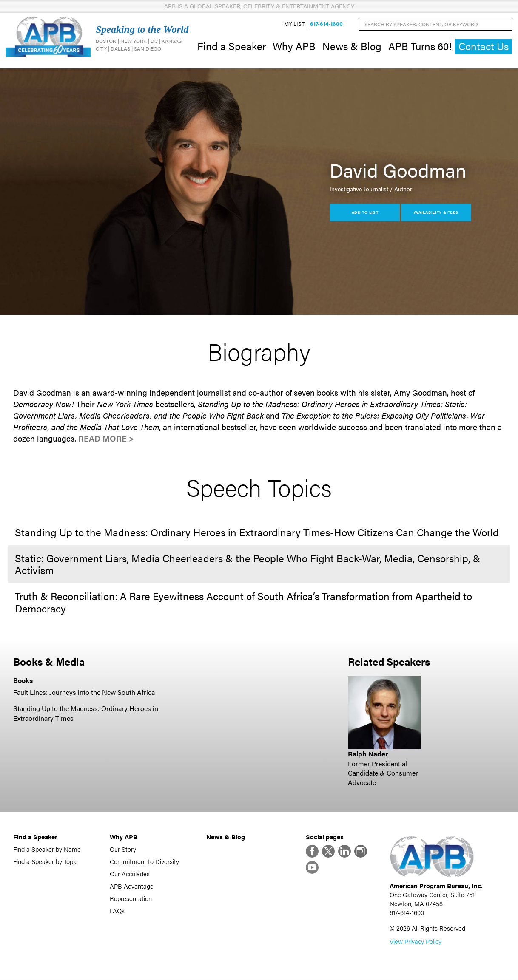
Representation (131, 898)
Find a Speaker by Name (47, 849)
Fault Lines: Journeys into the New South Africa (84, 692)
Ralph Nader (368, 754)
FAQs (117, 911)
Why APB (294, 46)
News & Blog (352, 46)
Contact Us (484, 47)
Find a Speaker (232, 46)
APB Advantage (132, 886)
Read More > (106, 438)
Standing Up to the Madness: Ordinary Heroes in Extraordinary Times (86, 713)
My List (294, 24)
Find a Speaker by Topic (45, 861)
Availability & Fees (436, 212)
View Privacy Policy (416, 942)
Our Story (123, 849)
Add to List (365, 212)
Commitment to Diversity (144, 861)
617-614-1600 (326, 24)
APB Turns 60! (420, 46)
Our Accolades (130, 874)
